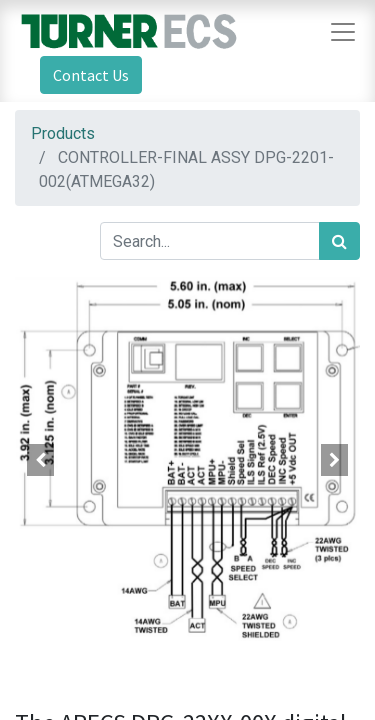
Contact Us (91, 75)
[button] (41, 460)
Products (63, 133)
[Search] (339, 241)
